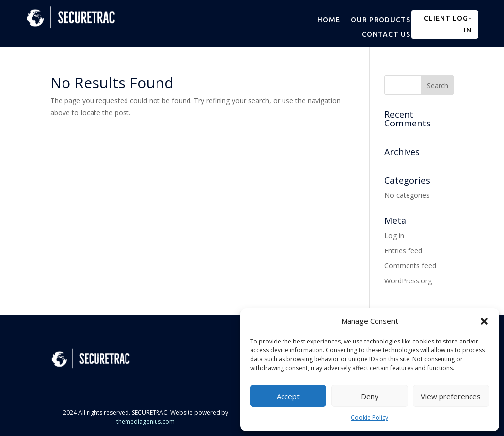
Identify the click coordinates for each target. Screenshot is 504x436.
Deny (370, 396)
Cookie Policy (370, 418)
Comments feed (410, 265)
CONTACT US (386, 35)
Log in (394, 235)
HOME (329, 20)
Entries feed (403, 251)
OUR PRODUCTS (381, 20)
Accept (288, 396)
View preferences (451, 396)
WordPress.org (408, 281)
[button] (484, 321)
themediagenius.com (145, 421)
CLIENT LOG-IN (448, 24)
